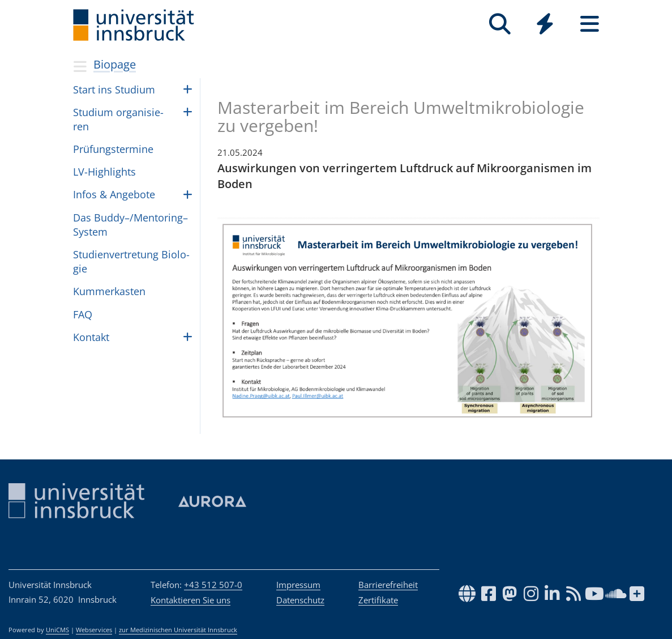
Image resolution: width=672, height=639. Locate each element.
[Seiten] (590, 24)
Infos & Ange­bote (114, 194)
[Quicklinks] (545, 24)
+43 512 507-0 (213, 585)
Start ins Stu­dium (114, 90)
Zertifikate (378, 600)
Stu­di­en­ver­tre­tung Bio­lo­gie (131, 261)
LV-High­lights (104, 172)
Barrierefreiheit (388, 585)
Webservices (94, 630)
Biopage (115, 64)
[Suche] (500, 24)
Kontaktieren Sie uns (191, 600)
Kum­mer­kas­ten (109, 291)
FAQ (83, 314)
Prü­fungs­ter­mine (113, 149)
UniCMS (57, 630)
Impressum (298, 585)
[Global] (545, 25)
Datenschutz (300, 600)
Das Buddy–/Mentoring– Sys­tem (130, 225)
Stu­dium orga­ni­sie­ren (118, 119)
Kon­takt (91, 337)
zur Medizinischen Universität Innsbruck (178, 630)
